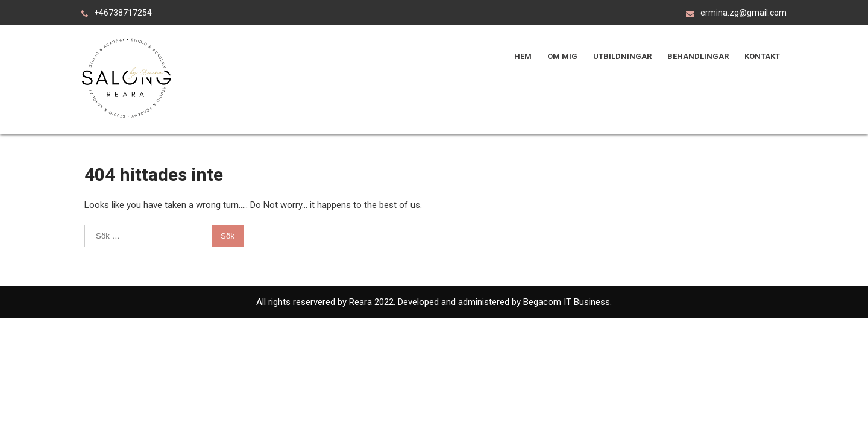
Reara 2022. (373, 302)
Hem (523, 56)
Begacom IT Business (565, 302)
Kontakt (762, 56)
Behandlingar (698, 56)
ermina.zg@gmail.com (744, 13)
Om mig (562, 56)
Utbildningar (622, 56)
